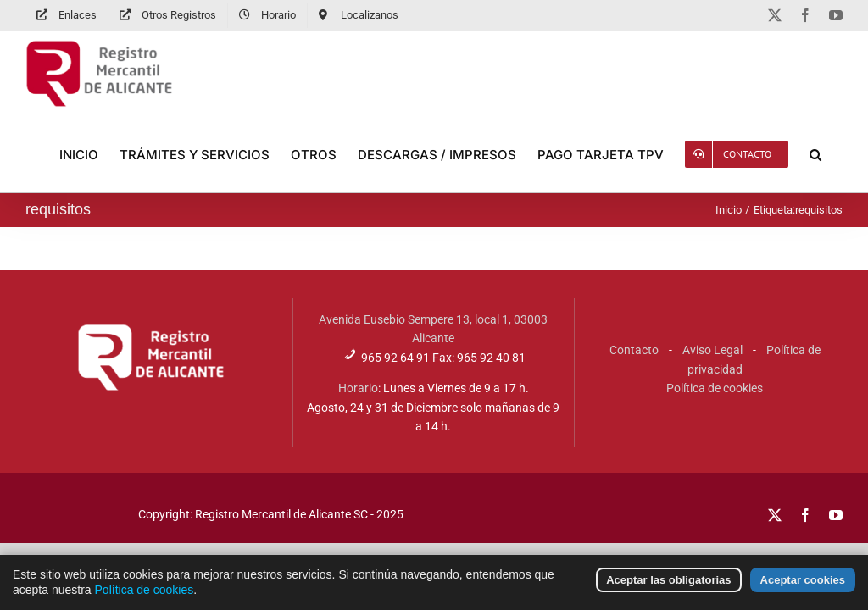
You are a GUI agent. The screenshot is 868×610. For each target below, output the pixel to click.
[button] (815, 154)
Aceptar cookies (803, 587)
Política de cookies (715, 388)
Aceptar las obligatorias (668, 587)
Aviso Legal (712, 350)
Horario (358, 388)
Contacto (634, 350)
